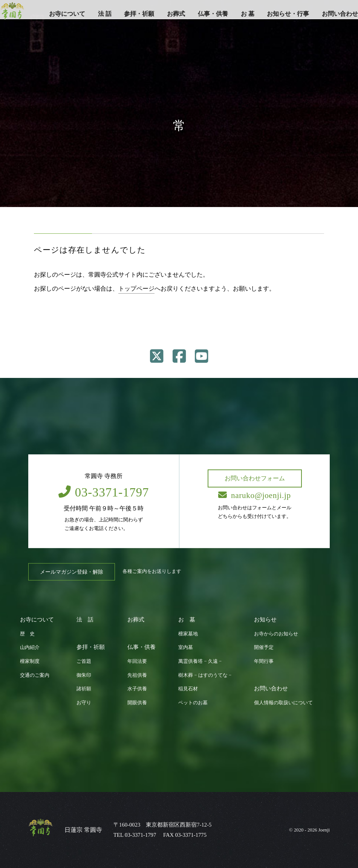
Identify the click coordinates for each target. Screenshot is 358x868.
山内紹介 (30, 647)
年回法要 (137, 661)
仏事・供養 (213, 14)
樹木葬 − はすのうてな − (205, 675)
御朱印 (84, 675)
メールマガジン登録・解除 (72, 572)
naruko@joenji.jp (255, 495)
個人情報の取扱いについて (283, 703)
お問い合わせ (340, 14)
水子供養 (137, 689)
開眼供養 (137, 703)
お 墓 (248, 14)
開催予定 (264, 647)
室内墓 (186, 647)
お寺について (67, 14)
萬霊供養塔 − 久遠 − (200, 661)
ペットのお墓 (193, 703)
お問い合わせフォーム (255, 478)
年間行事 (264, 661)
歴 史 (27, 634)
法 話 (105, 14)
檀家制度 (30, 661)
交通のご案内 (35, 675)
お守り (84, 703)
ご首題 (84, 661)
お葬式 (176, 14)
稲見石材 (188, 689)
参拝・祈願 (139, 14)
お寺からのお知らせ (276, 634)
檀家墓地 (188, 634)
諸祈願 (84, 689)
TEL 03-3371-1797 (135, 835)
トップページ (136, 289)
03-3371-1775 (191, 835)
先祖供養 (137, 675)
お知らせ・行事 (288, 14)
